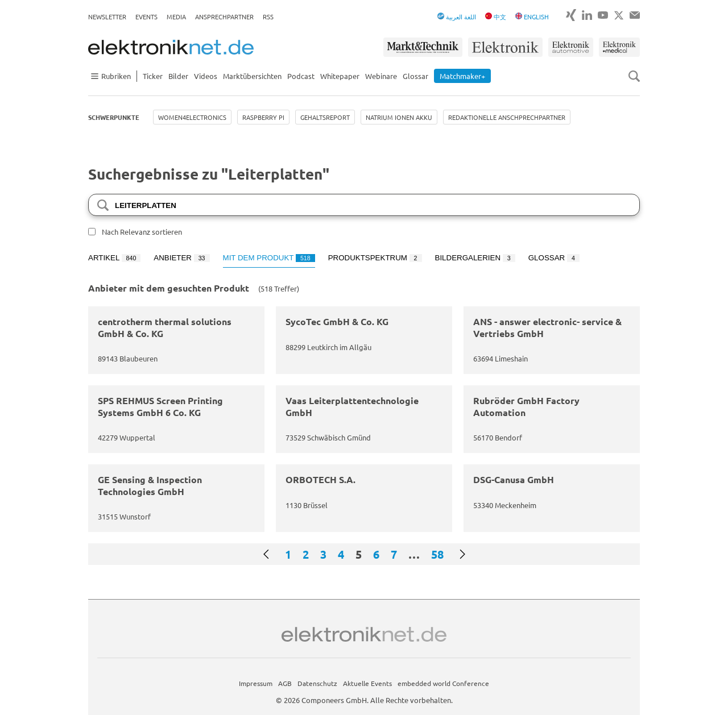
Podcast (301, 76)
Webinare (381, 76)
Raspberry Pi (263, 117)
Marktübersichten (252, 76)
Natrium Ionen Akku (399, 117)
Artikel (114, 258)
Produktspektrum (375, 258)
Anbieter (181, 258)
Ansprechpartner (224, 16)
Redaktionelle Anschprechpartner (507, 117)
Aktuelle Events (367, 683)
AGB (285, 683)
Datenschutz (317, 683)
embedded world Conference (443, 683)
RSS (268, 16)
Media (176, 16)
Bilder (178, 76)
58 (437, 554)
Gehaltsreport (325, 117)
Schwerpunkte (114, 117)
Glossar (415, 76)
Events (146, 16)
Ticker (153, 76)
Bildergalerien (475, 258)
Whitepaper (340, 76)
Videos (206, 76)
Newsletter (107, 16)
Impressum (256, 683)
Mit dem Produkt (269, 258)
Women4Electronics (192, 117)
